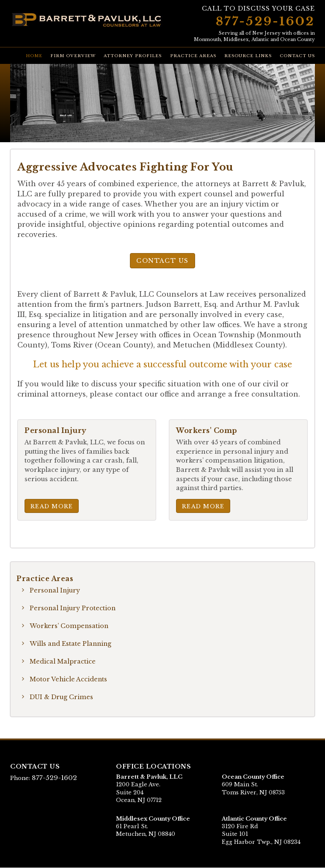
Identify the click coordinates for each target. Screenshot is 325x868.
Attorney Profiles (133, 56)
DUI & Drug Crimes (61, 697)
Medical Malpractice (63, 661)
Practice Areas (193, 56)
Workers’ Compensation (69, 626)
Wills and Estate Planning (71, 644)
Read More (52, 506)
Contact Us (297, 56)
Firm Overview (73, 56)
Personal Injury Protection (73, 608)
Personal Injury (55, 590)
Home (34, 56)
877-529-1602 (265, 21)
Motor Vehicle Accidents (69, 679)
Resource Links (248, 56)
